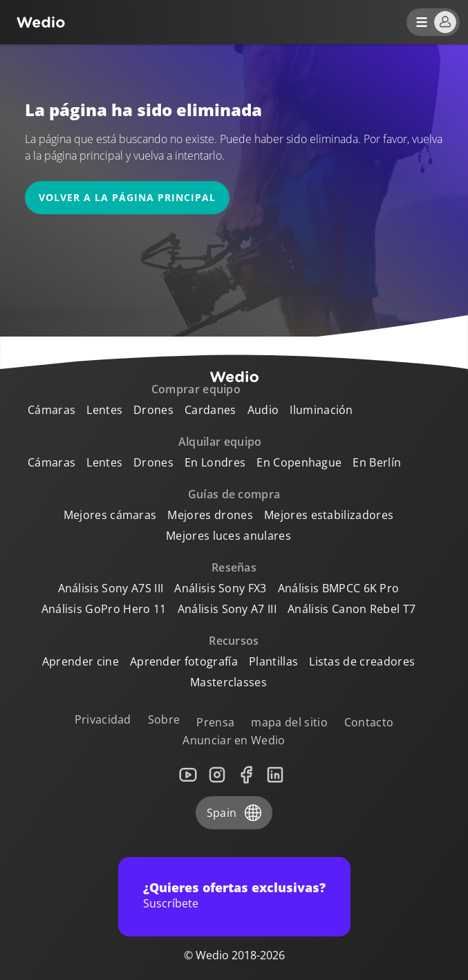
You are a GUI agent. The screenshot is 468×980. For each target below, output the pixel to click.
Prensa (215, 722)
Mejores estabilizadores (329, 515)
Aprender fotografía (184, 661)
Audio (263, 410)
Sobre (164, 719)
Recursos (234, 641)
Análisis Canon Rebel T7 (352, 609)
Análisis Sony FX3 (220, 588)
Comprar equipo (196, 389)
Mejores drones (210, 515)
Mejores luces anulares (228, 536)
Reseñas (234, 567)
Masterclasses (228, 682)
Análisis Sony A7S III (111, 588)
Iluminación (321, 410)
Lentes (104, 410)
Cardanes (210, 410)
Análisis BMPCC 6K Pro (339, 588)
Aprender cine (81, 661)
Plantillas (273, 661)
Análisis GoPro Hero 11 (104, 609)
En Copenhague (299, 462)
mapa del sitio (289, 722)
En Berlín (377, 462)
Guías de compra (234, 494)
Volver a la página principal (127, 197)
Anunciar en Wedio (234, 740)
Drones (153, 410)
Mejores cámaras (110, 515)
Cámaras (52, 410)
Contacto (369, 722)
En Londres (215, 462)
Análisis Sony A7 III (227, 609)
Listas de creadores (362, 661)
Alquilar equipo (220, 442)
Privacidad (103, 719)
